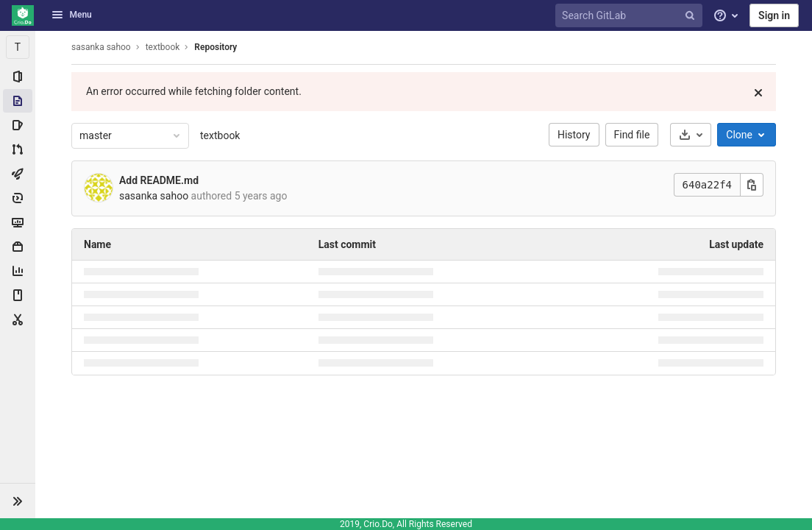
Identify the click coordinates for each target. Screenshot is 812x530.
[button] (18, 501)
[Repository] (18, 101)
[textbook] (18, 47)
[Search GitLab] (631, 16)
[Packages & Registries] (18, 247)
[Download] (691, 135)
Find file (632, 135)
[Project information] (18, 77)
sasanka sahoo (101, 47)
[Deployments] (18, 198)
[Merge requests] (18, 149)
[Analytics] (18, 271)
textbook (220, 135)
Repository (216, 47)
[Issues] (18, 125)
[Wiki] (18, 295)
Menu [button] (71, 15)
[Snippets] (18, 319)
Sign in (774, 15)
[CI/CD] (18, 174)
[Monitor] (18, 222)
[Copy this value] (752, 185)
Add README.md (159, 180)
